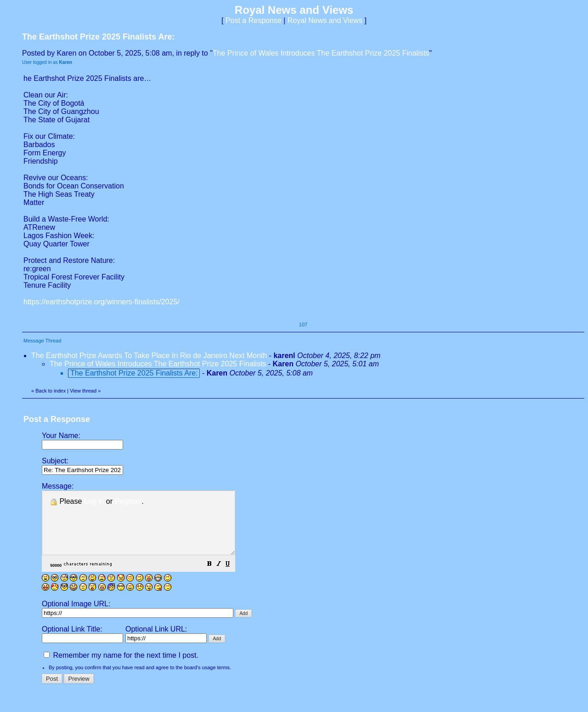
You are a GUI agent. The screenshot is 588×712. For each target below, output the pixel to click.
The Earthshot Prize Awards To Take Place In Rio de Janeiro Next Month (149, 356)
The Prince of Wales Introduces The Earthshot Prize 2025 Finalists (321, 53)
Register (128, 501)
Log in (94, 501)
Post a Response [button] (254, 20)
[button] (232, 577)
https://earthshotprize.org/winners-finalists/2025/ (102, 302)
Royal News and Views (325, 20)
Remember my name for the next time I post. (121, 668)
